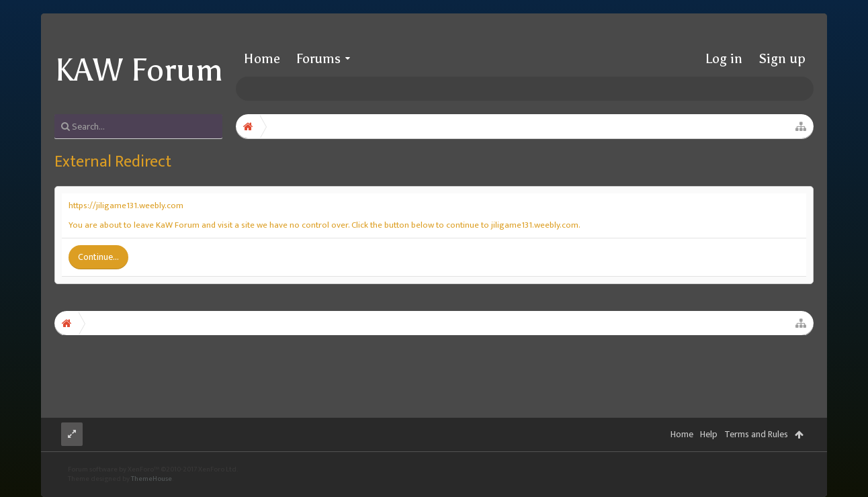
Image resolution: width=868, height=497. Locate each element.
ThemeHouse (151, 479)
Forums (318, 58)
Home (262, 58)
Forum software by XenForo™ (153, 469)
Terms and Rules (756, 434)
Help (709, 434)
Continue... (98, 257)
